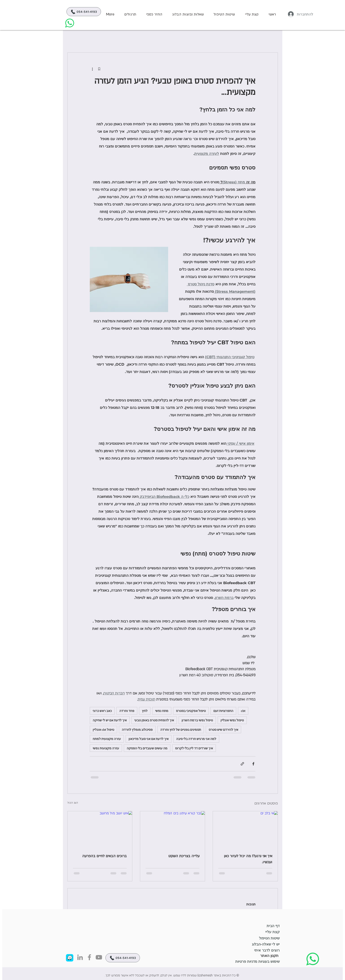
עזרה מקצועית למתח (107, 739)
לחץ (145, 711)
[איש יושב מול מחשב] (100, 829)
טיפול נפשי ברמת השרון (197, 720)
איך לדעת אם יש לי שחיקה (110, 720)
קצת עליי (272, 932)
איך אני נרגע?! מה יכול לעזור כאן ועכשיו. (248, 859)
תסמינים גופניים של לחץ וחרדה (181, 730)
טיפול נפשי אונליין (232, 720)
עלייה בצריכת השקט (184, 856)
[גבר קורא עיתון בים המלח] (172, 829)
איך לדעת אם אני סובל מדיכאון (149, 739)
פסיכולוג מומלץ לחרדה (137, 730)
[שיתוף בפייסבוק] (253, 764)
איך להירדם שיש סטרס (223, 730)
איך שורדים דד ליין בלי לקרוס (194, 748)
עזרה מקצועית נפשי (106, 748)
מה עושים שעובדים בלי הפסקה (147, 748)
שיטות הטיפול (269, 938)
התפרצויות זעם (223, 711)
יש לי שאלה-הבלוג (266, 944)
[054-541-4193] (84, 12)
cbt (243, 711)
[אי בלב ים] (245, 829)
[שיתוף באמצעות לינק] (242, 764)
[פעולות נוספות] (92, 69)
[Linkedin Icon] (80, 957)
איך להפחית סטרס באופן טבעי (154, 720)
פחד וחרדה (127, 711)
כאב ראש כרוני (102, 711)
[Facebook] (89, 957)
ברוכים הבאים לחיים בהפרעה (104, 856)
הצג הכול (73, 803)
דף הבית (273, 926)
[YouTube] (99, 957)
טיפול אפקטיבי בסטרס (191, 711)
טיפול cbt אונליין (103, 730)
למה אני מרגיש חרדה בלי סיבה (196, 739)
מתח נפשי (162, 711)
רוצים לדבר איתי (267, 950)
